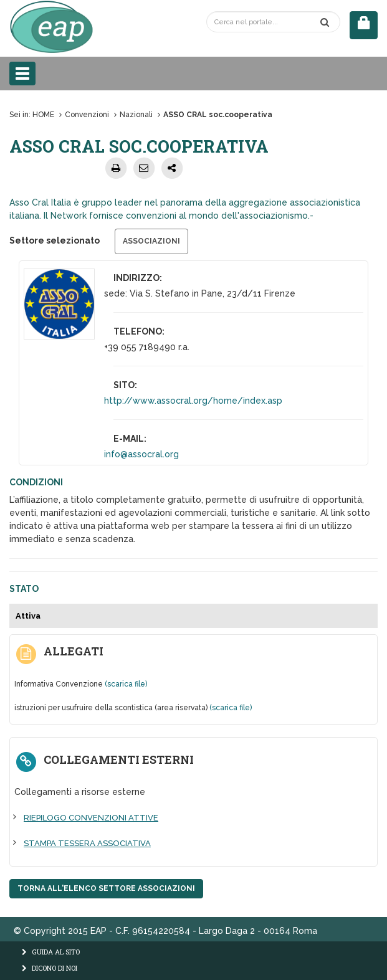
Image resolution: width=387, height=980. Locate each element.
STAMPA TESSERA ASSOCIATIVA (87, 843)
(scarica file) (126, 684)
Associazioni (151, 241)
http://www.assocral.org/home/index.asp (193, 401)
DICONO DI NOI (50, 968)
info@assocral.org (141, 454)
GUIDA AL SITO (51, 952)
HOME (43, 115)
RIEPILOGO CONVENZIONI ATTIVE (91, 818)
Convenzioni (87, 115)
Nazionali (136, 115)
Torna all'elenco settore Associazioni (106, 888)
